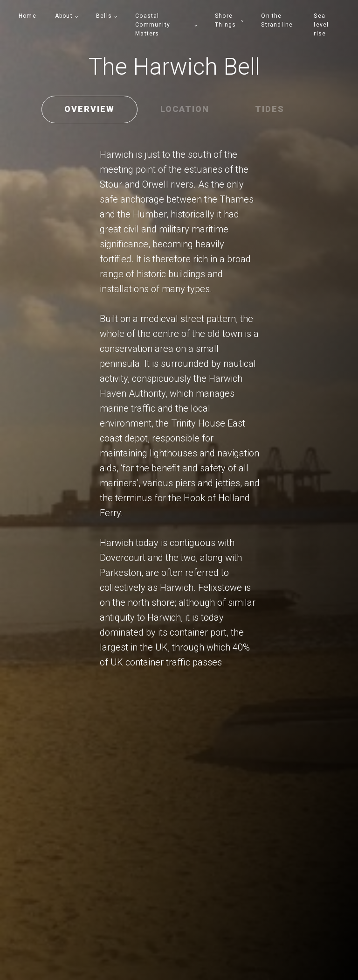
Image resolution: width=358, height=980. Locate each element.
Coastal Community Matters (153, 25)
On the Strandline (277, 20)
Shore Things (225, 20)
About (64, 16)
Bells (104, 16)
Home (28, 16)
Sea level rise (321, 25)
